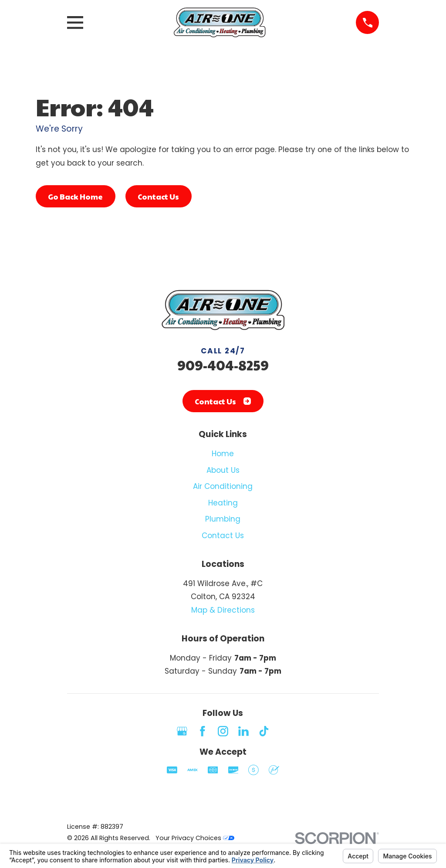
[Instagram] (223, 731)
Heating (223, 503)
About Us (223, 470)
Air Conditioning (223, 486)
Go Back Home (75, 197)
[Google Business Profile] (182, 731)
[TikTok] (264, 731)
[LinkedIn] (243, 731)
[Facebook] (203, 731)
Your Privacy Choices (195, 838)
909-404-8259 (223, 365)
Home (223, 454)
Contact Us (158, 197)
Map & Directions (223, 610)
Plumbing (223, 519)
